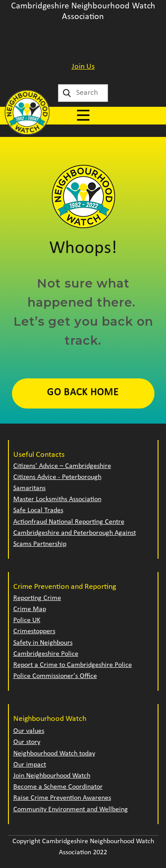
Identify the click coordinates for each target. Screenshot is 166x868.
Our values (29, 731)
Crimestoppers (34, 631)
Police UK (27, 620)
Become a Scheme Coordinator (58, 787)
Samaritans (29, 488)
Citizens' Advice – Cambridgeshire (62, 466)
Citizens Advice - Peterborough (57, 477)
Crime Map (30, 609)
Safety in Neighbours (43, 643)
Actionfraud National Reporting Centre (69, 522)
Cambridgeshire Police (46, 654)
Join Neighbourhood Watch (52, 776)
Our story (27, 742)
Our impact (30, 765)
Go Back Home (83, 393)
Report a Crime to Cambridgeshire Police (73, 665)
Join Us (83, 67)
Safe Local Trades (38, 510)
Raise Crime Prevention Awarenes (62, 798)
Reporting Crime (37, 598)
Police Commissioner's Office (55, 676)
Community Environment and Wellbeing (71, 810)
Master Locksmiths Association (57, 499)
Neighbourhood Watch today (54, 754)
